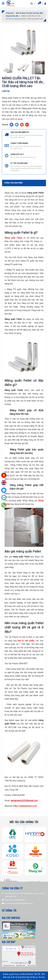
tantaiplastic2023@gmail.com (24, 801)
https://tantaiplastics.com (25, 806)
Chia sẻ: (5, 125)
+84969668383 (19, 900)
